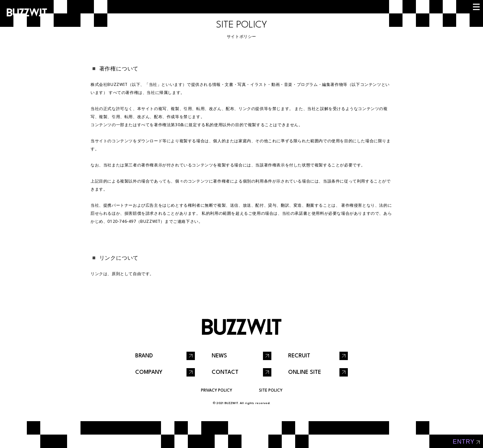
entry (464, 442)
